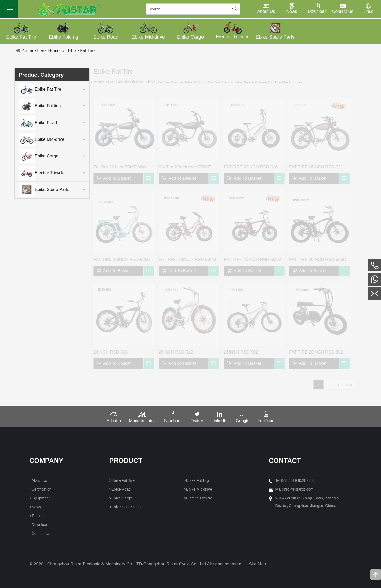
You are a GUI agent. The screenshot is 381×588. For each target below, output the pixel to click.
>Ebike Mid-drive (198, 489)
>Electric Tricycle (198, 498)
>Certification (41, 489)
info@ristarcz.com (298, 489)
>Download (39, 525)
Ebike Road (30, 123)
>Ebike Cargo (121, 498)
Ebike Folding (32, 106)
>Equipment (40, 498)
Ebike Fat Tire (33, 89)
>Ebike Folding (196, 480)
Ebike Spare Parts (37, 190)
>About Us (38, 480)
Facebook (173, 419)
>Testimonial (40, 516)
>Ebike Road (120, 489)
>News (35, 507)
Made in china (142, 419)
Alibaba (114, 419)
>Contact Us (40, 534)
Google (243, 419)
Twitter (197, 419)
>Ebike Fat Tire (122, 480)
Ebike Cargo (31, 156)
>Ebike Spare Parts (126, 507)
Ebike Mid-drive (34, 140)
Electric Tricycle (34, 173)
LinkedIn (219, 419)
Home (54, 51)
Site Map (257, 564)
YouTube (266, 419)
